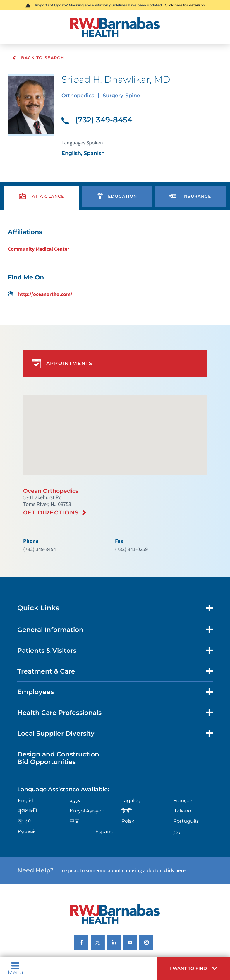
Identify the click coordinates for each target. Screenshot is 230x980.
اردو (177, 805)
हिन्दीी (126, 785)
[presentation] (42, 192)
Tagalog (131, 775)
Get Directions (50, 498)
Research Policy (194, 936)
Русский (26, 805)
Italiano (182, 785)
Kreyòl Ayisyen (86, 785)
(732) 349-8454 (95, 118)
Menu (15, 970)
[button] (197, 969)
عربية (75, 775)
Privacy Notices (31, 936)
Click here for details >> (185, 5)
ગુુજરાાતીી (26, 785)
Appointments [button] (61, 354)
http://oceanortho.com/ (39, 288)
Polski (128, 795)
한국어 (24, 795)
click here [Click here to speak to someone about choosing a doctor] (163, 843)
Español (105, 805)
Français (183, 775)
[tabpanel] (115, 257)
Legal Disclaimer (156, 936)
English (26, 775)
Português (186, 795)
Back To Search (38, 58)
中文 (74, 795)
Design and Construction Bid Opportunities (56, 734)
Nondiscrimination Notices (79, 936)
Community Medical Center (38, 243)
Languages (123, 936)
